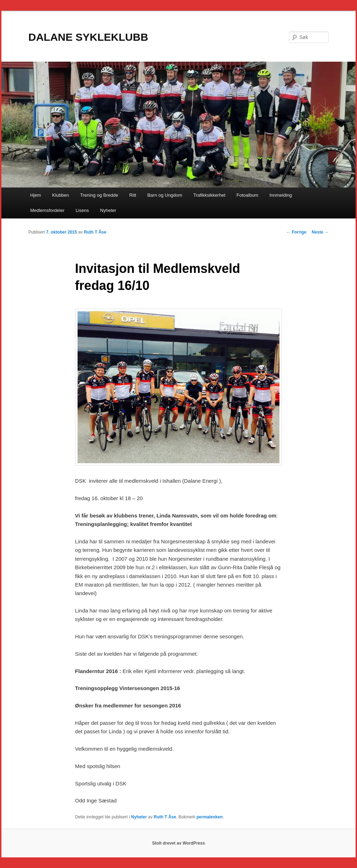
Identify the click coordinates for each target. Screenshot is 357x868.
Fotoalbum (247, 195)
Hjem (35, 195)
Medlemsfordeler (47, 210)
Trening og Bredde (99, 195)
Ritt (133, 195)
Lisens (83, 210)
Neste (320, 232)
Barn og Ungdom (165, 195)
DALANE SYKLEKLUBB (88, 37)
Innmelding (281, 195)
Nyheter (108, 210)
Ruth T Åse (95, 232)
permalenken (210, 817)
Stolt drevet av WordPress (178, 843)
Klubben (61, 195)
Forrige (296, 232)
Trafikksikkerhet (209, 195)
